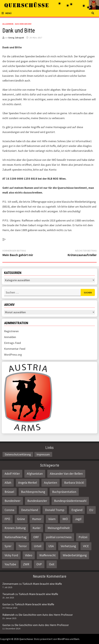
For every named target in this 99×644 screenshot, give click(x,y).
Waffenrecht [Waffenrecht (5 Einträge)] (48, 555)
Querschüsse (26, 639)
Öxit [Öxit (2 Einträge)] (52, 564)
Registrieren (11, 331)
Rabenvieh (8, 615)
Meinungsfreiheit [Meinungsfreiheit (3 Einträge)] (59, 528)
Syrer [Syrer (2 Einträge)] (8, 546)
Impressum (43, 454)
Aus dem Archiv (23, 24)
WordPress (63, 639)
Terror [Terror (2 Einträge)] (23, 546)
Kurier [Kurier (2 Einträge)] (37, 528)
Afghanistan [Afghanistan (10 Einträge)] (35, 474)
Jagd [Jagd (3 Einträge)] (78, 519)
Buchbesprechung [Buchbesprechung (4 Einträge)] (33, 492)
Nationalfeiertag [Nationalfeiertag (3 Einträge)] (15, 537)
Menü (7, 13)
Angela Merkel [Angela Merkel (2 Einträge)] (28, 483)
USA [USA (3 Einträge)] (51, 546)
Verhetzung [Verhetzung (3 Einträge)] (68, 546)
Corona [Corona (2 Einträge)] (9, 510)
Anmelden (10, 337)
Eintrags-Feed (12, 343)
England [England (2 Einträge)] (77, 510)
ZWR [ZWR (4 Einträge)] (26, 564)
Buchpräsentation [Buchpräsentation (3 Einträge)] (64, 492)
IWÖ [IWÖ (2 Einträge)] (65, 519)
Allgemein (8, 24)
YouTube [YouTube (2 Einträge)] (10, 564)
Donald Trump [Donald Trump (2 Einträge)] (55, 510)
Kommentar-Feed (15, 349)
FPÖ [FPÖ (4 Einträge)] (7, 519)
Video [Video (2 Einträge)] (29, 555)
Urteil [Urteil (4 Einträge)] (38, 546)
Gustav (6, 604)
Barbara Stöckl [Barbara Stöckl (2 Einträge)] (74, 483)
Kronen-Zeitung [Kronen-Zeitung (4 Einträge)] (15, 528)
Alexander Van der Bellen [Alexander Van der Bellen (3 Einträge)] (66, 474)
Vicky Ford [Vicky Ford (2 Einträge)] (11, 555)
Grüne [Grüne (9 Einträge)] (21, 519)
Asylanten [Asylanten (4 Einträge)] (51, 483)
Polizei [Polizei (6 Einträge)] (83, 537)
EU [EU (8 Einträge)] (91, 510)
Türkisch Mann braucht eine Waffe (42, 584)
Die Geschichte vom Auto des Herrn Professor (46, 615)
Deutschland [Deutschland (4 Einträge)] (30, 510)
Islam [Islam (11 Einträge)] (52, 519)
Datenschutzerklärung (18, 454)
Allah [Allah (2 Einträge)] (8, 483)
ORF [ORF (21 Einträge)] (36, 537)
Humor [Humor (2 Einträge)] (37, 519)
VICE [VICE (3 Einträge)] (86, 546)
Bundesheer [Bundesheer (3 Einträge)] (12, 501)
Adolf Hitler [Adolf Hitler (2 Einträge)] (12, 474)
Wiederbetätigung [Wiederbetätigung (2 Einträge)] (75, 555)
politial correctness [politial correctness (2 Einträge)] (59, 537)
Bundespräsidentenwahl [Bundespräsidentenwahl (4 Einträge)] (70, 501)
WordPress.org (13, 355)
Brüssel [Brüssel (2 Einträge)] (9, 492)
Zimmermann (10, 584)
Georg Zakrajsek (16, 38)
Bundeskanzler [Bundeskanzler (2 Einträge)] (37, 501)
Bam (77, 639)
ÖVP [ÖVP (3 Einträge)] (39, 564)
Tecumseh (8, 594)
